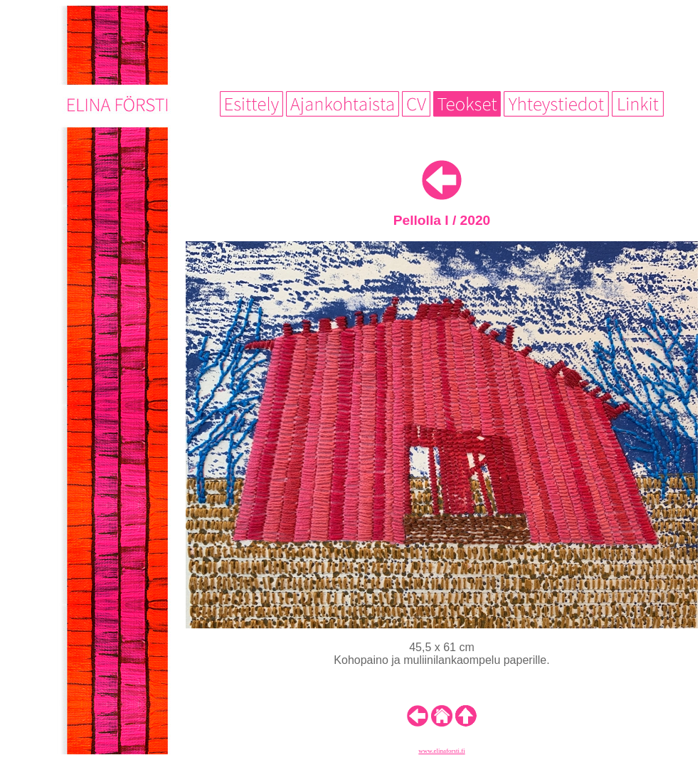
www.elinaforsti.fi (441, 751)
